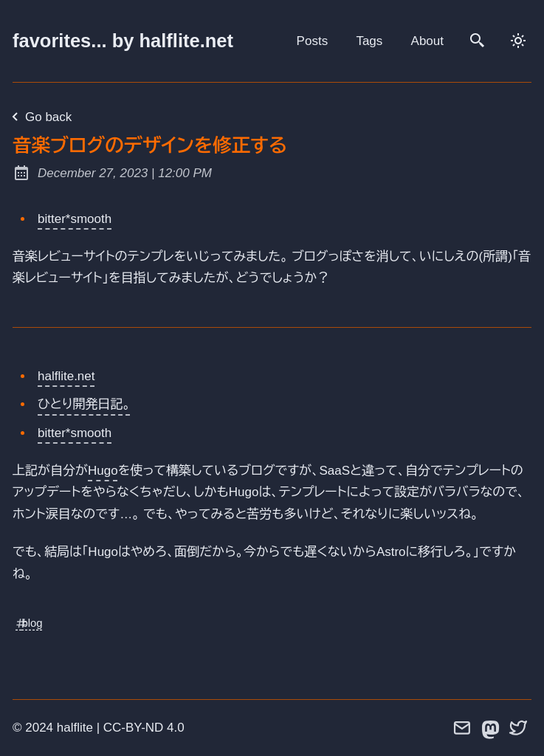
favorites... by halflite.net (123, 41)
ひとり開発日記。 (84, 404)
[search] (478, 41)
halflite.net (66, 376)
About (427, 41)
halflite (75, 728)
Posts (313, 41)
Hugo (103, 471)
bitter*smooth (75, 219)
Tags (369, 41)
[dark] (519, 41)
